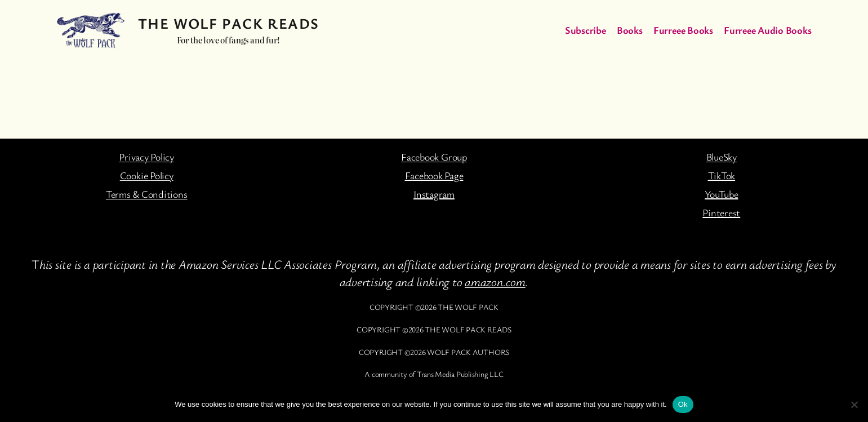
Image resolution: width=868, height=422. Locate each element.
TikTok (722, 175)
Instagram (434, 194)
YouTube (721, 194)
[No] (854, 405)
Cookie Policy (147, 175)
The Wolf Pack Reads (229, 23)
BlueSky (722, 157)
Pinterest (721, 212)
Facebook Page (434, 175)
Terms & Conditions (147, 194)
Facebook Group (434, 157)
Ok (683, 404)
